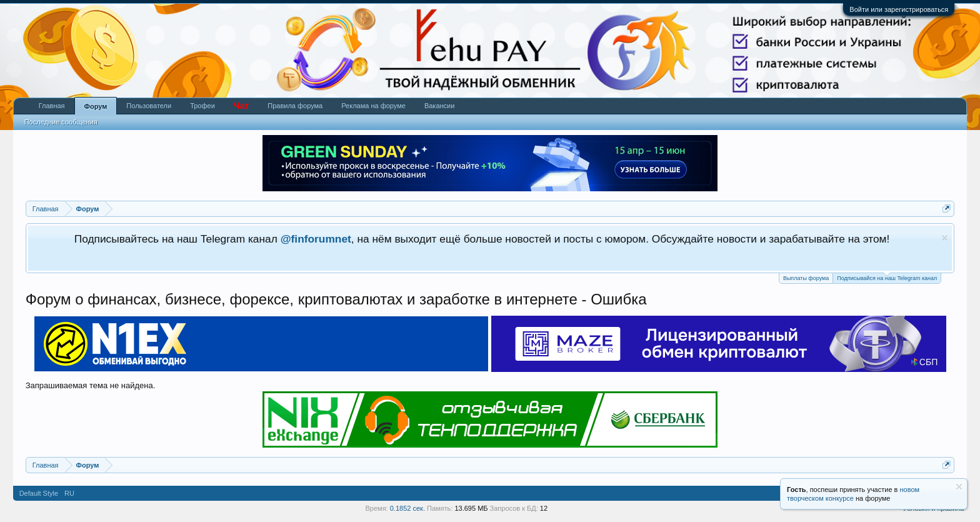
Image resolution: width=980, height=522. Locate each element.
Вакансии (440, 106)
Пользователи (149, 106)
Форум (96, 106)
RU (69, 493)
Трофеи (202, 106)
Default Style (39, 493)
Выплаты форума (806, 278)
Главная (52, 106)
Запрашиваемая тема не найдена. (91, 385)
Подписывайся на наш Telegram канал (887, 277)
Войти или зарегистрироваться (899, 9)
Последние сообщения (61, 122)
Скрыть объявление (945, 238)
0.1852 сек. (407, 508)
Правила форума (295, 106)
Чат (241, 106)
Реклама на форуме (373, 106)
